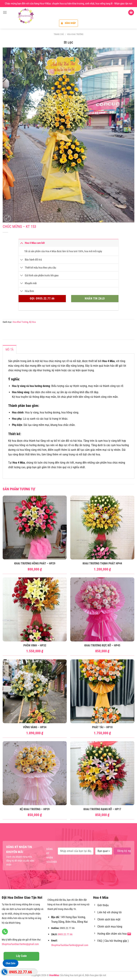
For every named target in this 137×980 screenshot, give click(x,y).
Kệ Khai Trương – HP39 (35, 809)
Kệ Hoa (32, 322)
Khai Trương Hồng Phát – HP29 (35, 563)
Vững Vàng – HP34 (35, 727)
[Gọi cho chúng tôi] (5, 932)
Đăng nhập (68, 23)
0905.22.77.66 (65, 934)
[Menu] (5, 12)
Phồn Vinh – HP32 (35, 645)
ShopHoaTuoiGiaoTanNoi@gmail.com (20, 944)
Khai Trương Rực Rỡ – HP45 (102, 645)
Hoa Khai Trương (75, 34)
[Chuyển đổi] (22, 243)
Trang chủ (59, 34)
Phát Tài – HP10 (102, 727)
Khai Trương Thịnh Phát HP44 (102, 563)
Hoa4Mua (54, 975)
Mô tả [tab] (10, 350)
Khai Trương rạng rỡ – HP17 (102, 809)
